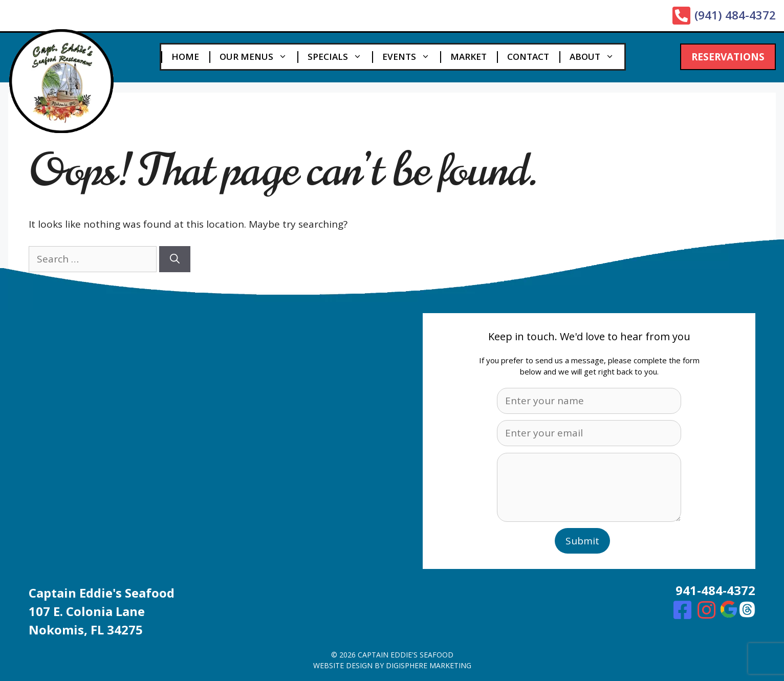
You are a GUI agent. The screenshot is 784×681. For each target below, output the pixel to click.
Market (469, 57)
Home (185, 57)
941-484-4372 (715, 590)
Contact (528, 57)
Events (411, 57)
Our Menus (258, 57)
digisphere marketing (429, 665)
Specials (340, 57)
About (597, 57)
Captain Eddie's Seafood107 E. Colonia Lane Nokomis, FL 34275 (102, 611)
